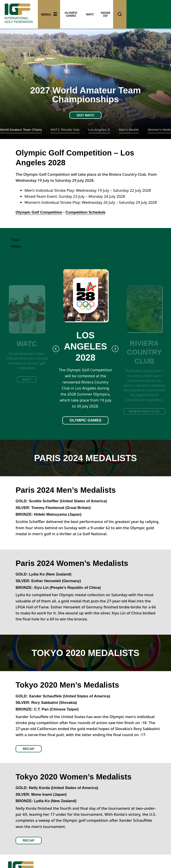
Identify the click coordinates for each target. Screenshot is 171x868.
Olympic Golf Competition (39, 212)
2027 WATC (86, 115)
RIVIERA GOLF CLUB (144, 411)
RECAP (29, 749)
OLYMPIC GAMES (71, 14)
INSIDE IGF (106, 14)
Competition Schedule (85, 212)
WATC (90, 14)
